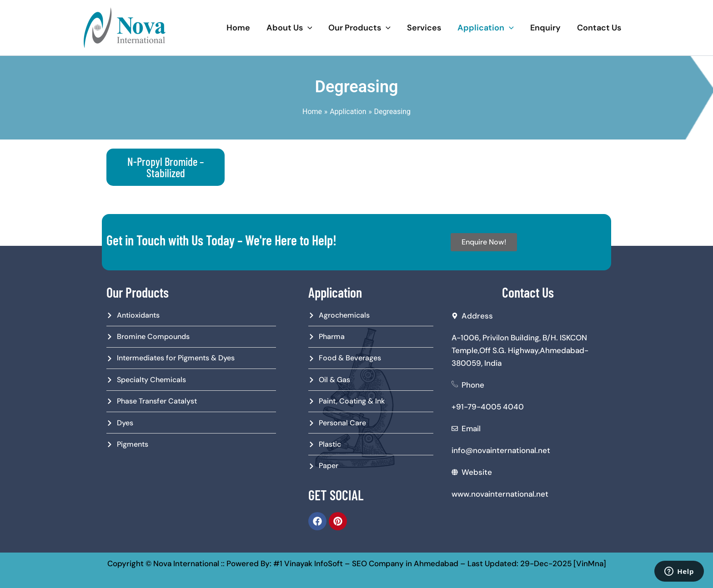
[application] (308, 28)
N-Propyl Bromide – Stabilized (166, 167)
